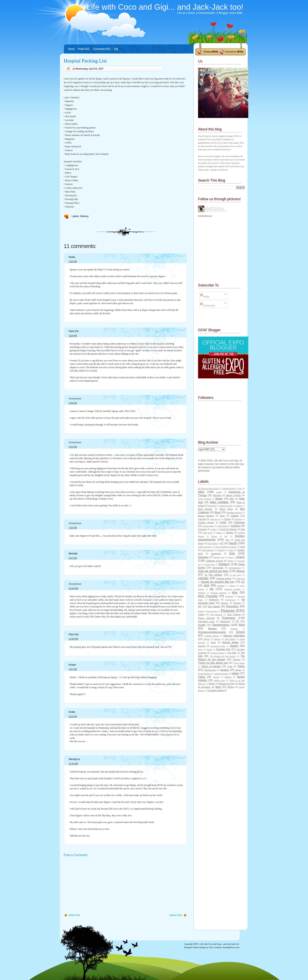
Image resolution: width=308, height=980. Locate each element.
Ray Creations (216, 947)
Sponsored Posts (218, 646)
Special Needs (230, 642)
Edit (116, 49)
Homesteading (235, 568)
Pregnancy (229, 618)
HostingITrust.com (231, 947)
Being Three (226, 509)
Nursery (225, 603)
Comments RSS (102, 49)
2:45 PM (73, 261)
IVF (243, 582)
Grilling (230, 561)
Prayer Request (206, 618)
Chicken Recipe (206, 523)
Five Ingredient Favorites (226, 547)
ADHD (219, 492)
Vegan (238, 670)
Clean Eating (208, 526)
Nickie (72, 257)
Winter (212, 684)
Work (218, 687)
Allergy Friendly (233, 495)
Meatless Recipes (232, 589)
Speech (202, 646)
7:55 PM (73, 528)
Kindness (221, 586)
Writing (231, 687)
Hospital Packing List (85, 61)
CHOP (223, 523)
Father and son (205, 547)
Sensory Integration (234, 636)
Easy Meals (212, 543)
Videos (202, 677)
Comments (230, 52)
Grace (230, 557)
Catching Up (215, 519)
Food (242, 547)
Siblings (217, 639)
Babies (219, 499)
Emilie (72, 712)
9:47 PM (73, 558)
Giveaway (203, 557)
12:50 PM (73, 639)
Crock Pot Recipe (228, 529)
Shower (207, 639)
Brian (222, 516)
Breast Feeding (206, 516)
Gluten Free (219, 557)
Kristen (72, 665)
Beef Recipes (205, 509)
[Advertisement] (93, 885)
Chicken (238, 519)
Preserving (225, 621)
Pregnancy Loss (206, 621)
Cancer (235, 516)
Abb (240, 489)
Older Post (74, 915)
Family (233, 543)
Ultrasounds (210, 670)
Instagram (240, 579)
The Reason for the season (223, 656)
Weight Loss (219, 680)
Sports (234, 646)
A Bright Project (228, 489)
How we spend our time (213, 571)
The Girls (232, 653)
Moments (229, 596)
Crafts (213, 529)
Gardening (216, 554)
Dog (227, 540)
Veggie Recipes (221, 674)
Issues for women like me (218, 582)
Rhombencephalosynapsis (212, 632)
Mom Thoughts (208, 596)
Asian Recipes (204, 499)
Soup (213, 642)
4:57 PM (73, 669)
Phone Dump (212, 611)
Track (230, 666)
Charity (227, 519)
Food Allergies (208, 550)
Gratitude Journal (214, 561)
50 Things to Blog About (208, 489)
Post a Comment (76, 855)
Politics (201, 614)
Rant (242, 625)
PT (237, 621)
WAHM (216, 677)
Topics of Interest (211, 666)
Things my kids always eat (213, 663)
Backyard (212, 506)
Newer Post (176, 915)
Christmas (239, 523)
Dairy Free (207, 533)
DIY (226, 536)
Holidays (224, 564)
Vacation (224, 670)
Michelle (73, 554)
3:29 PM (73, 336)
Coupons (202, 529)
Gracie (241, 557)
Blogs (218, 512)
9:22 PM (73, 716)
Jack (206, 585)
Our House (214, 607)
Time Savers (239, 663)
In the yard (235, 575)
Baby (232, 499)
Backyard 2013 (226, 506)
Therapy (237, 659)
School (240, 632)
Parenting (232, 606)
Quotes (202, 625)
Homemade (218, 568)
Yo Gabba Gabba (215, 690)
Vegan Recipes (205, 674)
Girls (232, 553)
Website (228, 677)
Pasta (201, 611)
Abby (201, 492)
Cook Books (222, 526)
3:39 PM (73, 403)
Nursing (237, 603)
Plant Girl (74, 331)
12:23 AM (73, 764)
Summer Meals (217, 653)
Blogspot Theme (192, 947)
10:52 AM (73, 588)
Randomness (221, 625)
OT (200, 607)
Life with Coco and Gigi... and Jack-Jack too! (165, 7)
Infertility (203, 578)
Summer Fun (223, 649)
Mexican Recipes (219, 593)
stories (209, 649)
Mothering (214, 600)
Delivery (84, 216)
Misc (235, 592)
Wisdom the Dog (227, 684)
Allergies (217, 495)
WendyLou (74, 759)
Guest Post (209, 564)
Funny (231, 550)
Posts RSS (84, 49)
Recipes (212, 629)
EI (222, 543)
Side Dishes (230, 639)
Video (235, 673)
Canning (202, 519)
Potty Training (234, 614)
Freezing (221, 550)
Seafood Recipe (212, 636)
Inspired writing (224, 578)
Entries (207, 52)
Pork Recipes (216, 615)
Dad (243, 529)
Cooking (235, 526)
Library (232, 586)
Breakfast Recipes (234, 512)
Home (71, 49)
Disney (214, 536)
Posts (205, 297)
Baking (239, 506)
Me (212, 589)
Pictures (228, 611)
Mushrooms (230, 600)
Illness (241, 571)
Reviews (234, 629)
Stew (200, 649)
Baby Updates (219, 502)
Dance (219, 533)
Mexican (202, 593)
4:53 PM (73, 447)
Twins (241, 666)
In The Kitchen (214, 575)
